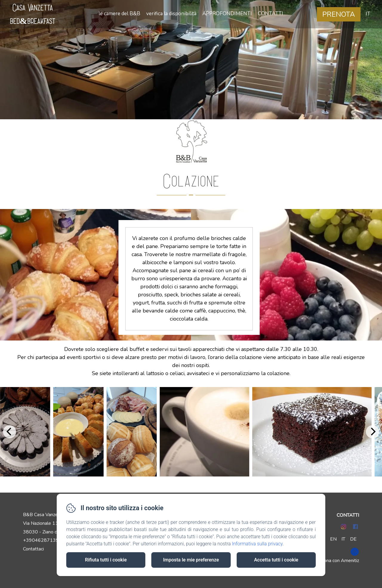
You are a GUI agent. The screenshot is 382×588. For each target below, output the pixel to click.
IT (343, 539)
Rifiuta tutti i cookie (106, 560)
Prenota (339, 14)
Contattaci (33, 549)
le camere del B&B (119, 14)
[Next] (372, 432)
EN (333, 539)
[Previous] (10, 432)
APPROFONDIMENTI (227, 14)
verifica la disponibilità (171, 14)
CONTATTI (271, 14)
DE (353, 539)
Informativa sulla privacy (257, 544)
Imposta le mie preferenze (191, 560)
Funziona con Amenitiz (336, 561)
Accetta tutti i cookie (276, 560)
